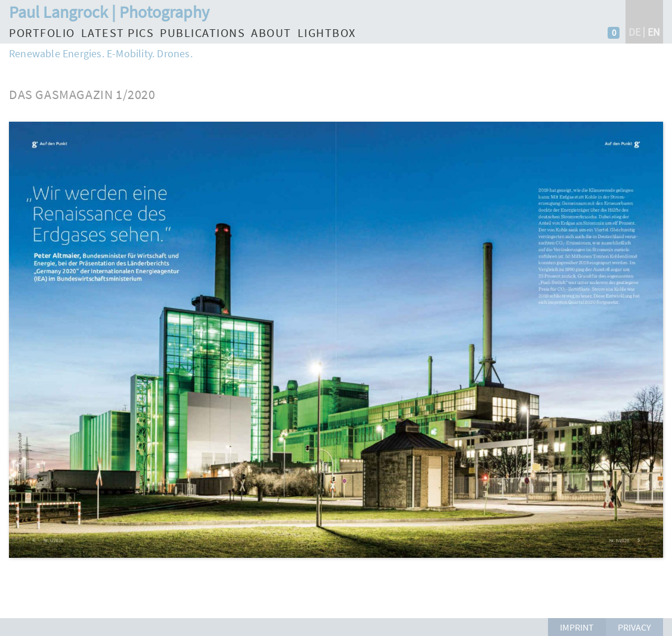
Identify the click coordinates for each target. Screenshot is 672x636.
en (654, 32)
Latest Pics (118, 33)
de (634, 32)
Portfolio (42, 33)
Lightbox (327, 33)
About (271, 33)
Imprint (577, 627)
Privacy (634, 627)
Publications (202, 33)
